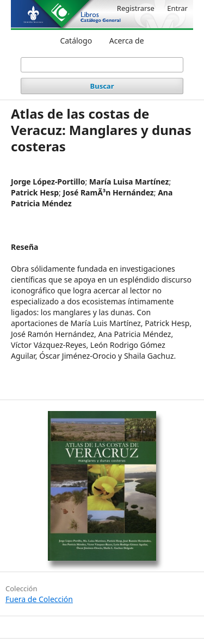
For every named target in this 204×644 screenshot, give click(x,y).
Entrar (177, 8)
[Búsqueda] (102, 65)
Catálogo (76, 41)
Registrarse (136, 8)
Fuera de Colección (39, 599)
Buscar (102, 86)
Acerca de (127, 41)
